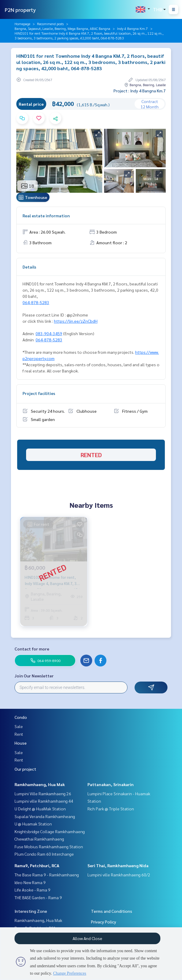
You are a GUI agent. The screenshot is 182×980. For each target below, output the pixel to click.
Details (29, 267)
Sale (19, 726)
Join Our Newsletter (34, 676)
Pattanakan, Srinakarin (111, 784)
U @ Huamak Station (33, 824)
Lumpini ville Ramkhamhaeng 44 (44, 801)
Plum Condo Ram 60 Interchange (44, 854)
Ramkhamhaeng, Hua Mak (40, 784)
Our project (25, 769)
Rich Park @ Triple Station (111, 809)
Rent (19, 734)
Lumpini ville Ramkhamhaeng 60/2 (119, 875)
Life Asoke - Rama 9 (32, 890)
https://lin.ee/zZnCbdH (76, 321)
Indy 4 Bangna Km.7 (132, 28)
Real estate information (46, 216)
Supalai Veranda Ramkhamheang (45, 816)
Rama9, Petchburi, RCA (37, 865)
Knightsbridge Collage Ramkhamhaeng (50, 831)
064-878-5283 (36, 302)
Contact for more (32, 649)
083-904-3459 (49, 333)
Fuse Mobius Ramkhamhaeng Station (49, 846)
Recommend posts (50, 24)
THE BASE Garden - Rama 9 (38, 897)
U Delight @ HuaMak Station (40, 809)
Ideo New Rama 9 (30, 882)
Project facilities (39, 393)
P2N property (20, 10)
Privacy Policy (104, 922)
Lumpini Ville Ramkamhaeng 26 (43, 793)
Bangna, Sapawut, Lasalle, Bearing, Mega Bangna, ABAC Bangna (62, 28)
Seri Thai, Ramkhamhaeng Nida (118, 865)
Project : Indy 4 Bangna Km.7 (140, 91)
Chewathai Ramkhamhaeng (39, 839)
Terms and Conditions (112, 911)
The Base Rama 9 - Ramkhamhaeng (47, 875)
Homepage (22, 24)
